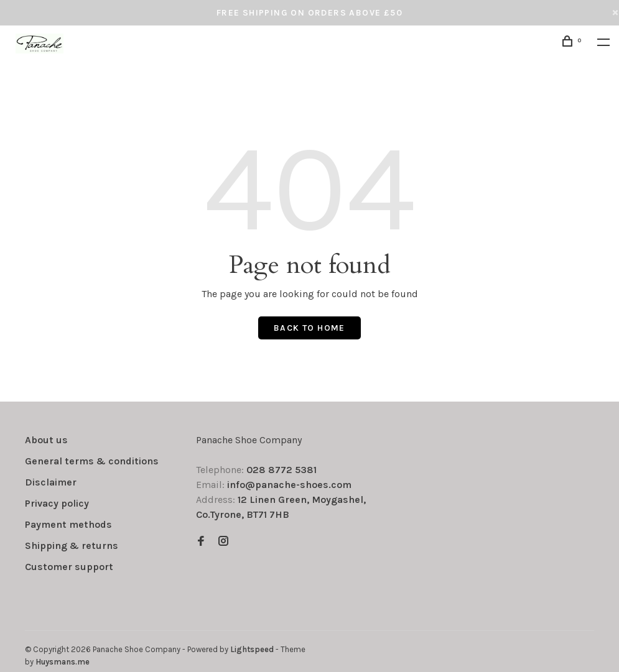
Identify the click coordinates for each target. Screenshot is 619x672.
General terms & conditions (92, 461)
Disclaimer (51, 482)
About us (46, 440)
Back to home (309, 328)
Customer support (69, 567)
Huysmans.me (63, 662)
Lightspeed (252, 649)
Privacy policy (57, 503)
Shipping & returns (72, 545)
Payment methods (68, 524)
